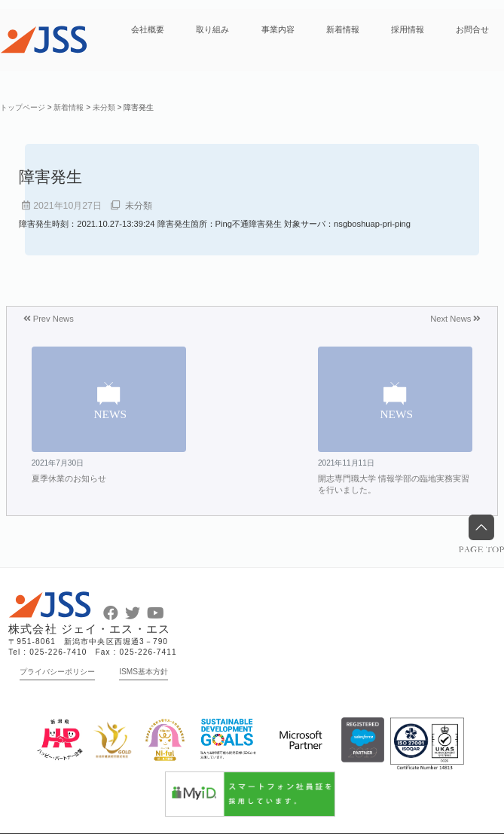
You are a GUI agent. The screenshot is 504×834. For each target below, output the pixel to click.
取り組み (212, 29)
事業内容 (278, 29)
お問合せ (472, 29)
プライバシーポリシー (57, 672)
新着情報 (343, 29)
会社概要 (148, 29)
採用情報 (408, 29)
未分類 (139, 206)
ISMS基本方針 (144, 672)
